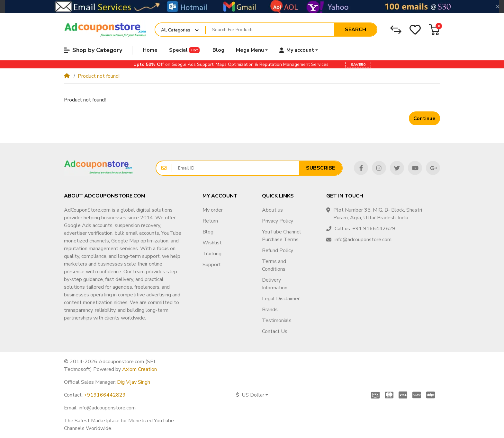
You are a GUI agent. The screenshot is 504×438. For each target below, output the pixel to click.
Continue (424, 118)
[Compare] (396, 30)
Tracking (212, 254)
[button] (434, 30)
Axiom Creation (139, 369)
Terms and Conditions (274, 265)
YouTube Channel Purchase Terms (282, 236)
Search (355, 30)
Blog (208, 232)
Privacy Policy (278, 221)
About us (272, 210)
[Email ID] (236, 168)
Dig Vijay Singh (134, 382)
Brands (270, 310)
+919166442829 (105, 395)
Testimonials (277, 320)
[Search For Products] (270, 30)
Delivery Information (275, 284)
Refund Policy (278, 250)
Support (212, 265)
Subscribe (320, 168)
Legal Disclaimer (281, 299)
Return (210, 221)
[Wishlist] (415, 30)
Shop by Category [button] (93, 50)
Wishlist (212, 243)
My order (213, 210)
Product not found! (99, 76)
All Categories (176, 30)
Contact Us (275, 331)
